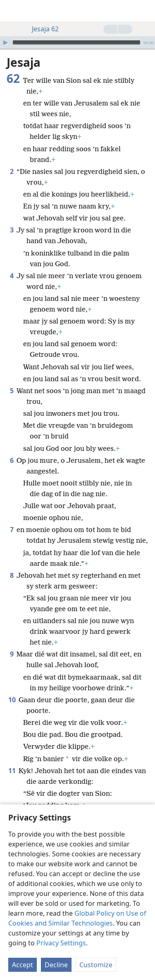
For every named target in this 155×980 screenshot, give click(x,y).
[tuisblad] (12, 11)
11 (12, 758)
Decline (56, 965)
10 (12, 687)
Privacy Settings (61, 943)
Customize (96, 965)
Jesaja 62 (41, 29)
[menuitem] (12, 11)
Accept (23, 965)
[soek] (145, 11)
